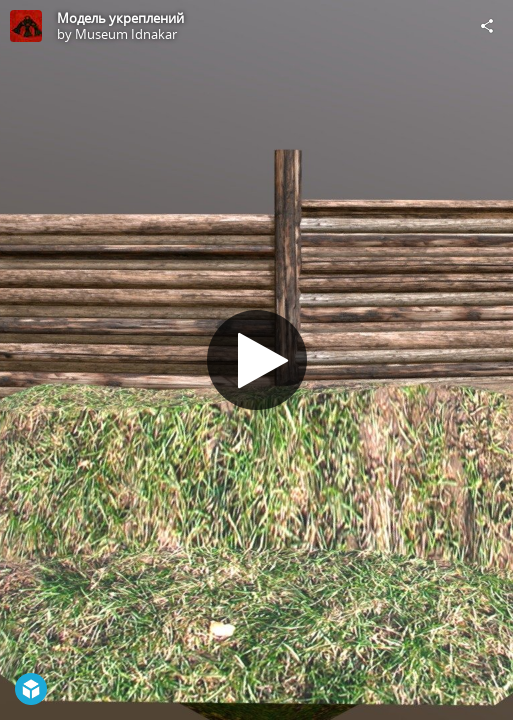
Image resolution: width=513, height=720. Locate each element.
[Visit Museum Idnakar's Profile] (26, 26)
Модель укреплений (120, 18)
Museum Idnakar (126, 34)
